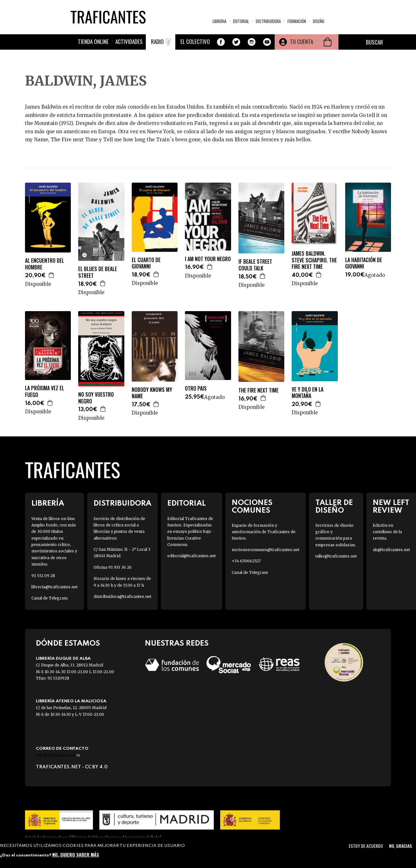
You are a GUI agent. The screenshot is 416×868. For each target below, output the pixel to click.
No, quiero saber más (76, 854)
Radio (157, 41)
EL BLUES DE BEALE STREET (98, 272)
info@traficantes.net (58, 755)
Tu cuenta (302, 41)
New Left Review (391, 507)
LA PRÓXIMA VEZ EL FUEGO (45, 392)
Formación (297, 21)
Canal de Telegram (50, 598)
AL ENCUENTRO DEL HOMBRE (45, 264)
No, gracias (400, 846)
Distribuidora (268, 21)
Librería (48, 504)
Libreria (219, 21)
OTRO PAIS (196, 389)
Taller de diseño (334, 507)
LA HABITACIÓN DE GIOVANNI (364, 263)
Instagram (252, 42)
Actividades (129, 41)
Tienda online (93, 41)
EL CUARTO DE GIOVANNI (146, 263)
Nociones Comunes (252, 507)
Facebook (221, 42)
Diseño (319, 21)
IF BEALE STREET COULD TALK (255, 265)
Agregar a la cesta (52, 275)
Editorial (241, 21)
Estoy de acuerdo (366, 846)
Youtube (267, 42)
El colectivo (195, 41)
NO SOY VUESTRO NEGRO (96, 398)
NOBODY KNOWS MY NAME (152, 393)
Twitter (236, 42)
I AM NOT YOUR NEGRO (208, 259)
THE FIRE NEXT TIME (258, 390)
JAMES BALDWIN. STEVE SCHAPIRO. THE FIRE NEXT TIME (314, 260)
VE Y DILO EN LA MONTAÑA (308, 393)
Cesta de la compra (328, 42)
